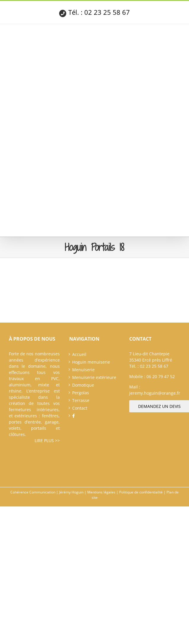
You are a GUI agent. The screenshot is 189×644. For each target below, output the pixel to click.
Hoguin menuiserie (91, 362)
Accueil (79, 354)
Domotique (83, 385)
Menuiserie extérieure (94, 377)
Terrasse (81, 400)
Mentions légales (101, 492)
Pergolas (81, 393)
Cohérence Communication (33, 492)
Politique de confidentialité (141, 492)
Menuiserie (83, 370)
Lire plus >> (47, 440)
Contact (80, 408)
